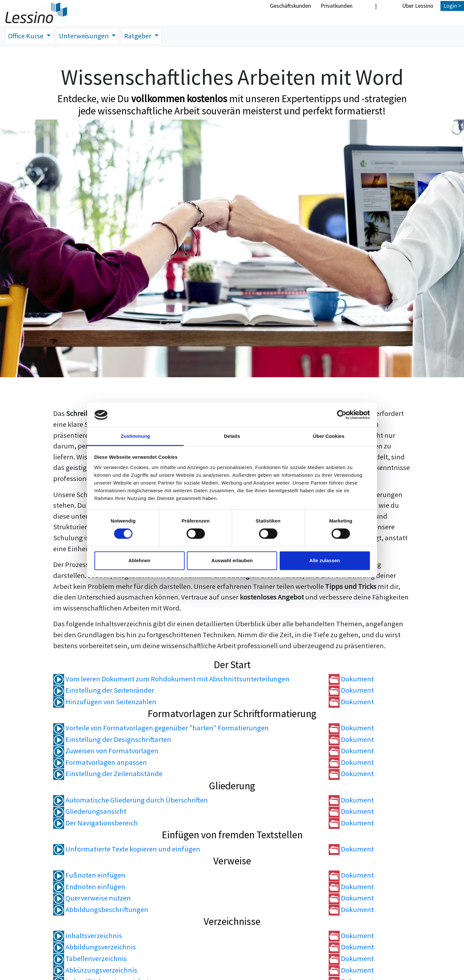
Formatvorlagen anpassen (100, 763)
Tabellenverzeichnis (90, 959)
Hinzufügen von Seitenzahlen (105, 702)
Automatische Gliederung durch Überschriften (130, 800)
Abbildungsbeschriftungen (101, 910)
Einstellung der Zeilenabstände (108, 774)
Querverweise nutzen (92, 898)
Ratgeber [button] (142, 36)
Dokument (351, 679)
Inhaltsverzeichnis (88, 936)
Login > (452, 6)
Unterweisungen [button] (87, 36)
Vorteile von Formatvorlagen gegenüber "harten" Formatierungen (161, 728)
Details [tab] (232, 436)
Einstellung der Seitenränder (104, 690)
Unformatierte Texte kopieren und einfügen (127, 849)
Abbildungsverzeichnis (95, 947)
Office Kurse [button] (27, 36)
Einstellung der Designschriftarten (112, 740)
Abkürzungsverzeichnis (95, 970)
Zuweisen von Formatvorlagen (106, 751)
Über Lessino (418, 6)
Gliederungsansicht (90, 812)
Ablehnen (139, 560)
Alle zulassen (325, 560)
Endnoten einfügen (89, 887)
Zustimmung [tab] (135, 436)
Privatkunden (337, 6)
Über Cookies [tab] (329, 436)
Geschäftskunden (290, 6)
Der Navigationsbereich (96, 823)
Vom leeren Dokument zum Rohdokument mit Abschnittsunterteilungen (171, 679)
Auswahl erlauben (232, 560)
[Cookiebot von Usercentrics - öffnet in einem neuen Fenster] (342, 415)
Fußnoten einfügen (89, 875)
